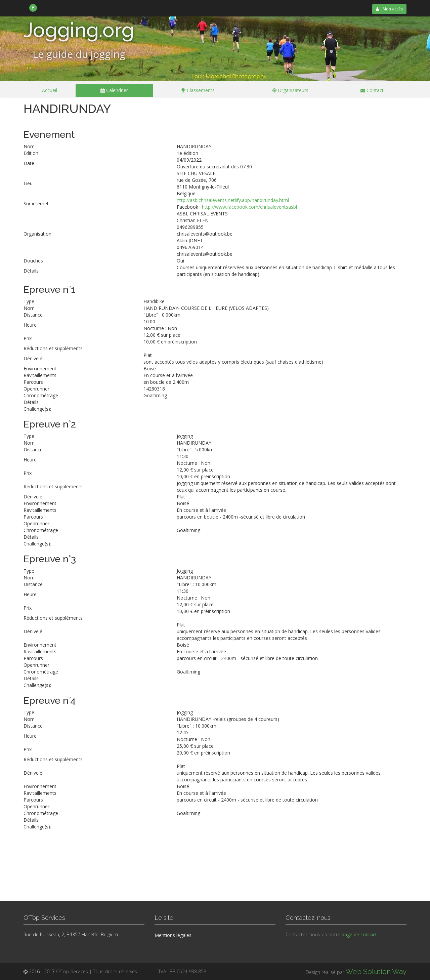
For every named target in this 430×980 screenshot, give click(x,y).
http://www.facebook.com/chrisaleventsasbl (249, 207)
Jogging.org (79, 30)
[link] (33, 8)
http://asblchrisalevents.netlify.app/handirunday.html (233, 200)
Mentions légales (173, 935)
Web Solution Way (376, 971)
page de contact (359, 934)
